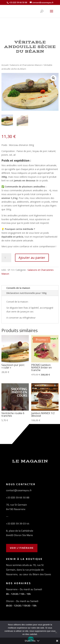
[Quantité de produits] (6, 258)
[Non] (56, 632)
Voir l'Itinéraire (22, 548)
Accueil (5, 65)
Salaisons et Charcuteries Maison (26, 65)
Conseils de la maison (18, 288)
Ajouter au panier (32, 258)
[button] (53, 78)
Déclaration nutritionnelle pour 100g (26, 293)
